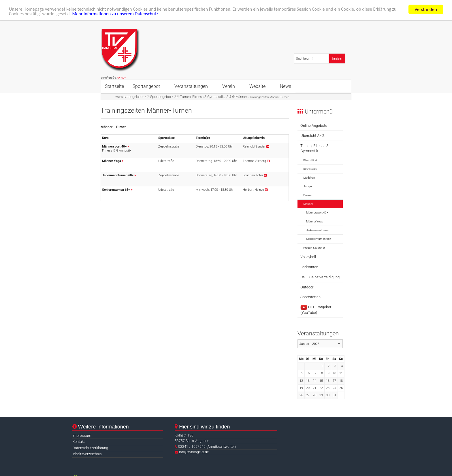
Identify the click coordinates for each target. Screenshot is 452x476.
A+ (119, 78)
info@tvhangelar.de (194, 452)
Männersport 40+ (317, 212)
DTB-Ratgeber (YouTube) (316, 310)
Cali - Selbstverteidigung (320, 277)
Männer (237, 97)
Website (257, 86)
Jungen (308, 186)
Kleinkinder (310, 169)
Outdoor (307, 287)
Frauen (308, 195)
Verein (229, 86)
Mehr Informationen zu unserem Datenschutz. (147, 15)
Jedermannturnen (318, 230)
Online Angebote (314, 125)
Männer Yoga (315, 221)
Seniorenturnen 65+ (319, 239)
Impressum (82, 436)
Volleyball (308, 257)
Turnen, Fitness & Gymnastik (199, 97)
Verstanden (426, 9)
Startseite (114, 86)
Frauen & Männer (314, 247)
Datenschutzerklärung (90, 448)
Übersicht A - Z (312, 136)
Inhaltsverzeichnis (87, 454)
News (286, 86)
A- (125, 78)
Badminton (309, 267)
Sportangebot (146, 86)
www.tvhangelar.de (130, 97)
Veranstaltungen (191, 86)
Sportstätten (310, 297)
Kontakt (79, 442)
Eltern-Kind (310, 160)
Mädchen (309, 178)
